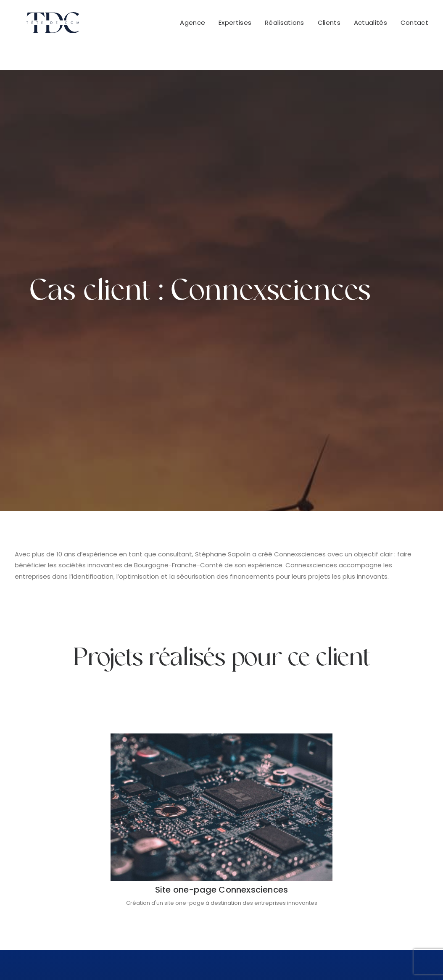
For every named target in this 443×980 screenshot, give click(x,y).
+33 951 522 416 (269, 842)
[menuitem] (195, 26)
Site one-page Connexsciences (222, 634)
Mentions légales (265, 959)
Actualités (370, 26)
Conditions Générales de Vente (183, 959)
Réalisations (285, 26)
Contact (414, 26)
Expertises (235, 26)
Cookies (399, 959)
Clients (329, 26)
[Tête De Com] (41, 26)
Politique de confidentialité (339, 959)
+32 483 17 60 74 (380, 842)
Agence (192, 26)
